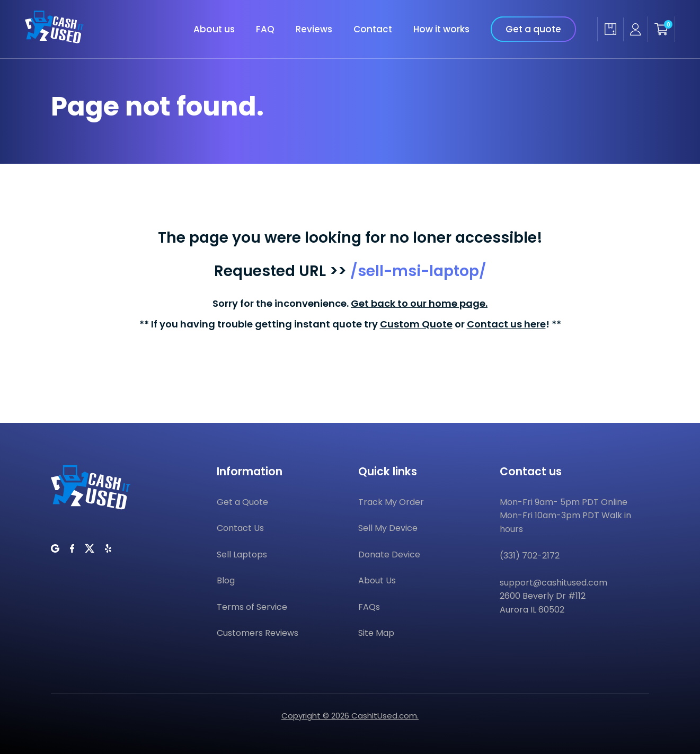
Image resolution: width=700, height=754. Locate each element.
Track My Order (391, 502)
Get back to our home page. (419, 303)
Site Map (376, 633)
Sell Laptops (242, 555)
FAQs (369, 607)
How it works (441, 29)
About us (214, 29)
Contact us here (506, 324)
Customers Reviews (258, 633)
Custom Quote (416, 324)
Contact (373, 29)
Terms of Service (252, 607)
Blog (226, 580)
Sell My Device (388, 528)
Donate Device (389, 555)
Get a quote (533, 29)
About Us (377, 580)
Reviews (314, 29)
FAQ (265, 29)
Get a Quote (242, 502)
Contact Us (240, 528)
